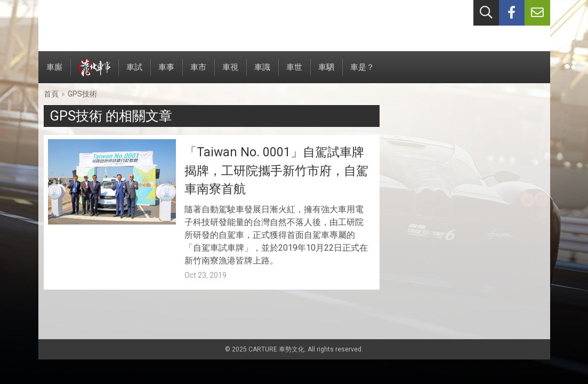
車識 (262, 73)
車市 (198, 73)
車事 (166, 73)
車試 (134, 73)
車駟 (326, 73)
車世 (294, 73)
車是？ (362, 73)
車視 (230, 73)
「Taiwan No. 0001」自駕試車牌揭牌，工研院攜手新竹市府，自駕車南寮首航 (276, 171)
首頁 (51, 94)
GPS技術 (82, 94)
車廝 (54, 73)
